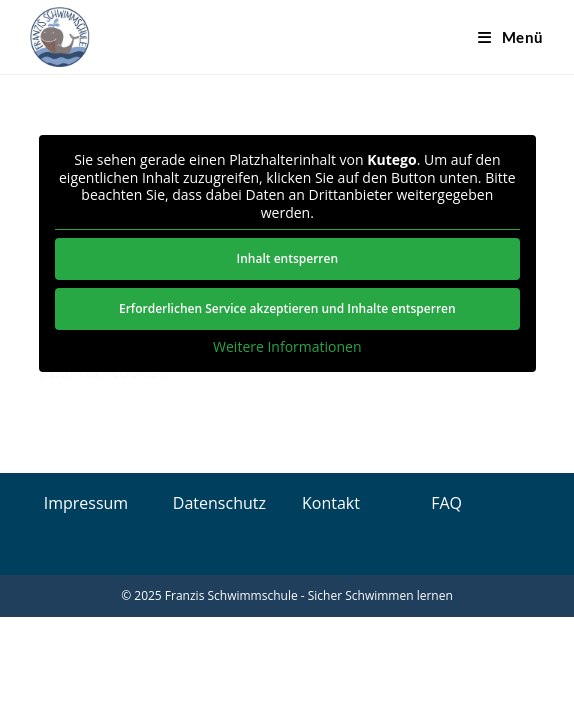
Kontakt (331, 503)
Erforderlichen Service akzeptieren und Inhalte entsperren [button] (287, 308)
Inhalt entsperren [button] (286, 258)
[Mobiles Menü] (511, 37)
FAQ (446, 503)
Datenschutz (219, 503)
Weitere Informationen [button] (287, 347)
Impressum (86, 503)
